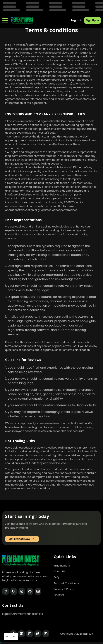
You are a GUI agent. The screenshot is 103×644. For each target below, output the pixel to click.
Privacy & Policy (64, 589)
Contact (59, 595)
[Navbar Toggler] (5, 19)
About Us (59, 571)
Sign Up (92, 20)
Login (77, 20)
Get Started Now (22, 539)
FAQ (56, 577)
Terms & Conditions (66, 583)
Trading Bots (62, 566)
